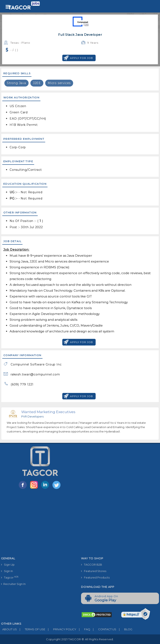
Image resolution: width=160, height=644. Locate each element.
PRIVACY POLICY (61, 629)
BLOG (124, 629)
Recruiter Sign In (13, 584)
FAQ (83, 629)
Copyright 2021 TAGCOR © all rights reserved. (80, 639)
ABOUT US (9, 629)
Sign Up (8, 565)
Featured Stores (94, 571)
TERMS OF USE (31, 629)
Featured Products (95, 577)
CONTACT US (103, 629)
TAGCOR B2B (92, 565)
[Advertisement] (80, 524)
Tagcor (10, 577)
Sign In (7, 571)
